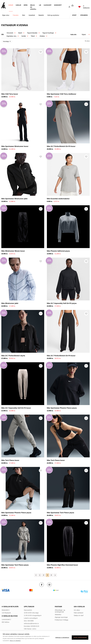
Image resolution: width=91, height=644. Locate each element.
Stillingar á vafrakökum (62, 638)
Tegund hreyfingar (48, 33)
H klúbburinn (86, 7)
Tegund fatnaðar (32, 33)
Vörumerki (10, 33)
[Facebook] (42, 585)
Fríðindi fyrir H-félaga (62, 620)
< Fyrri (36, 575)
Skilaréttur (58, 615)
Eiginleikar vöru (11, 36)
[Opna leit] (65, 7)
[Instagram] (49, 585)
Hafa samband (78, 613)
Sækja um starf (79, 615)
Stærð (20, 33)
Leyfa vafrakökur (80, 638)
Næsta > (55, 575)
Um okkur (77, 610)
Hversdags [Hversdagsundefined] (6, 41)
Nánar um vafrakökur (15, 641)
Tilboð (33, 36)
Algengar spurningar (61, 617)
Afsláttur (42, 36)
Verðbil (24, 36)
